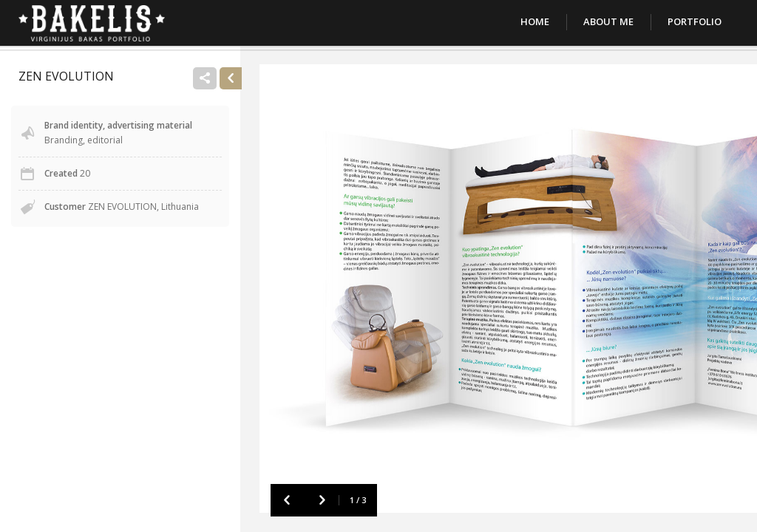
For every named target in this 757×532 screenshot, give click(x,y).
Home (535, 21)
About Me (608, 21)
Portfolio (695, 21)
